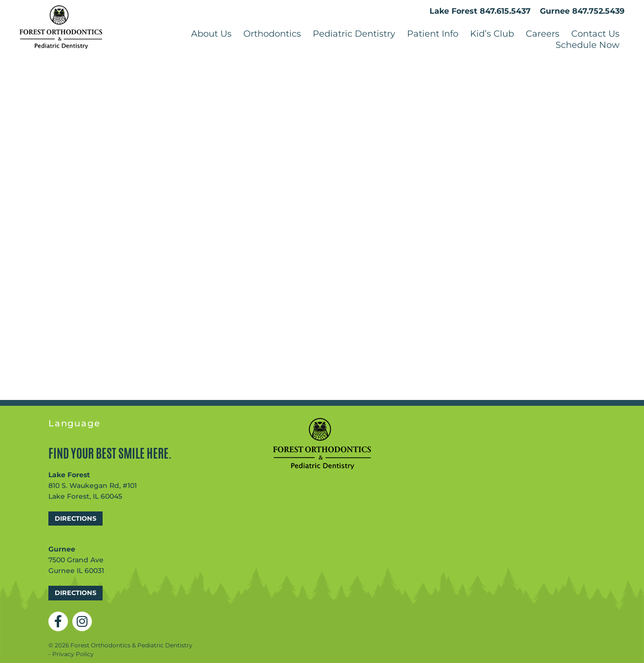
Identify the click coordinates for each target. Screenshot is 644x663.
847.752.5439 (598, 12)
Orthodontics (272, 35)
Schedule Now (588, 46)
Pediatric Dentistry (354, 35)
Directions (75, 520)
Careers (543, 35)
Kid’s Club (492, 35)
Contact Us (595, 35)
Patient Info (433, 35)
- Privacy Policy (71, 656)
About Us (211, 35)
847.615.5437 (505, 12)
